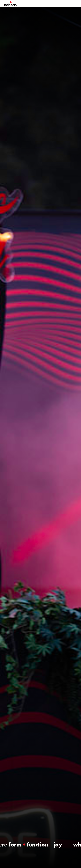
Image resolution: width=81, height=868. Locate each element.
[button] (74, 4)
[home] (10, 4)
